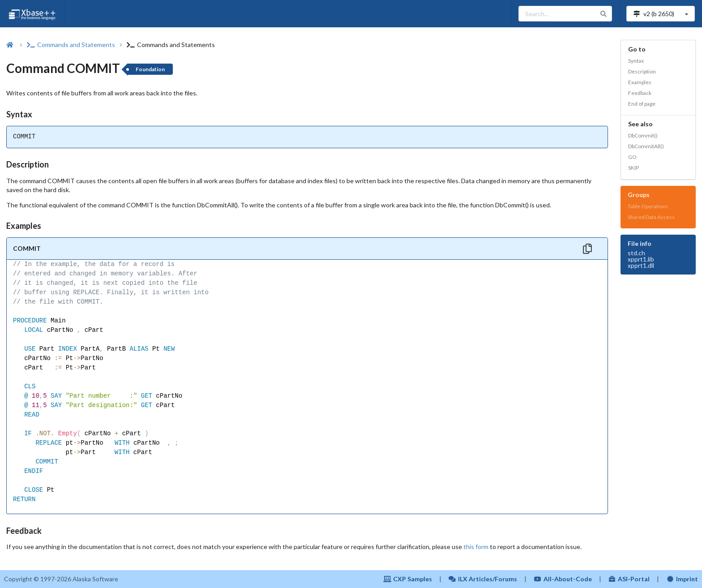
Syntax (636, 61)
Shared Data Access (651, 217)
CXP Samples (408, 579)
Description (642, 71)
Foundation (150, 69)
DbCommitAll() (646, 146)
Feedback (640, 93)
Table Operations (648, 206)
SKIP (634, 168)
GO (632, 157)
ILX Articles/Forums (483, 579)
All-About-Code (563, 579)
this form (476, 547)
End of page (642, 104)
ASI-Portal (629, 579)
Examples (640, 82)
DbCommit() (643, 135)
